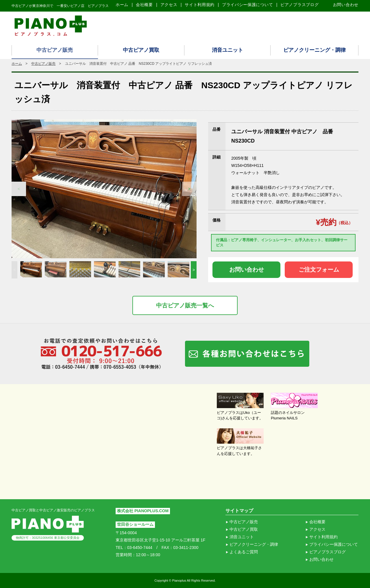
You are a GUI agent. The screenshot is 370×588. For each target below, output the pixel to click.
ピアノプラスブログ (299, 5)
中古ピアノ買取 (141, 50)
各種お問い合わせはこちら (247, 354)
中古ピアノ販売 (55, 50)
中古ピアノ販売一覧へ (185, 305)
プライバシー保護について (247, 5)
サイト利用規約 (200, 5)
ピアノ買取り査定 (312, 25)
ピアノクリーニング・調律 (314, 50)
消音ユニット (227, 50)
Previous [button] (19, 189)
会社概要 (144, 5)
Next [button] (189, 189)
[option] (104, 189)
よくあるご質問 (244, 552)
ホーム (122, 5)
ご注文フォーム (319, 270)
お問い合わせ (346, 5)
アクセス (169, 5)
